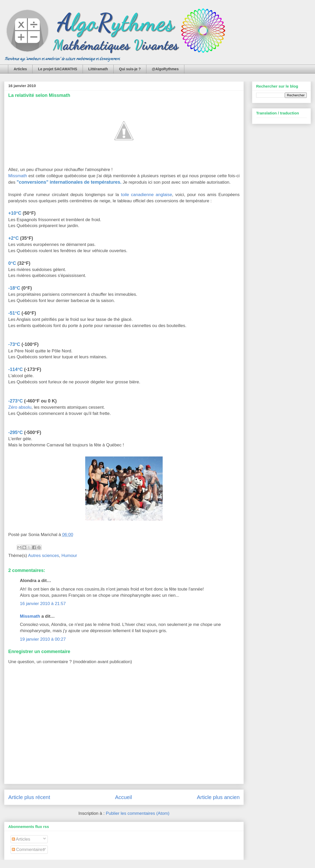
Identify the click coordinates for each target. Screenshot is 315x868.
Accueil (123, 797)
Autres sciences (44, 556)
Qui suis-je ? (130, 69)
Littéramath (98, 69)
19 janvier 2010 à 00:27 (43, 639)
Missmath (18, 176)
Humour (69, 556)
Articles (20, 69)
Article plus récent (29, 797)
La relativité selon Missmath (39, 95)
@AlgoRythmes (165, 69)
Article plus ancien (218, 797)
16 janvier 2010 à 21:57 (43, 604)
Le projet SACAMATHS (57, 69)
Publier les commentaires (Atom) (138, 813)
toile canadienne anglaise (146, 195)
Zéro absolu (20, 407)
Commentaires (28, 850)
